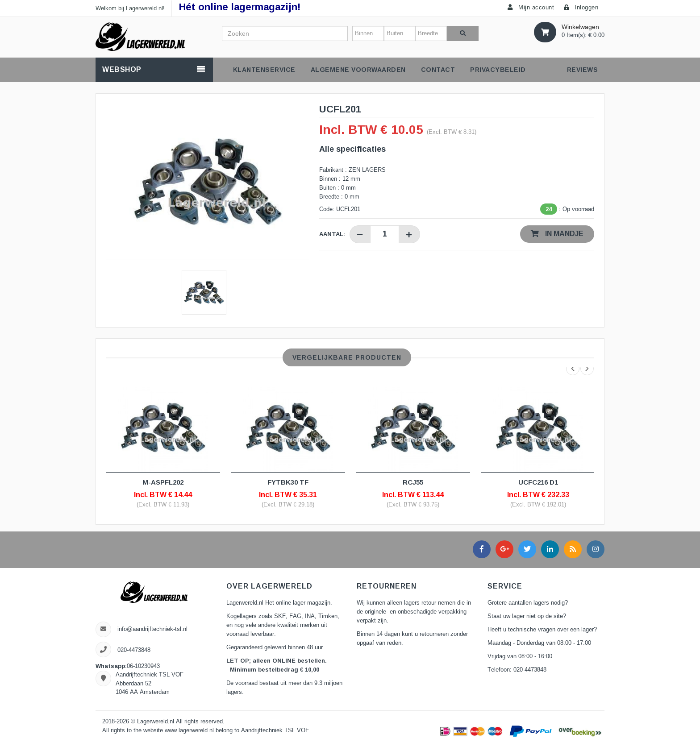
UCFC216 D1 (538, 482)
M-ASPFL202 (163, 482)
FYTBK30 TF (288, 482)
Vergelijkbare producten (347, 357)
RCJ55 (413, 482)
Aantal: (332, 234)
